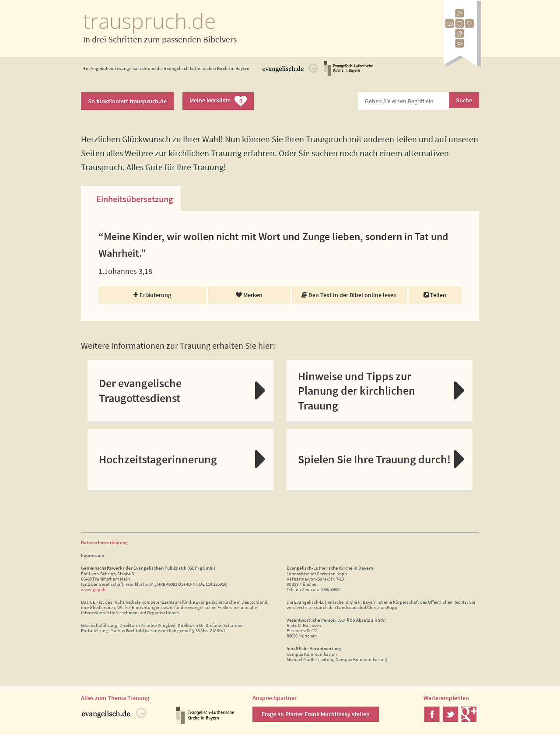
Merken (249, 295)
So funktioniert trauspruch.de (127, 101)
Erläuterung (152, 295)
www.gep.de (94, 589)
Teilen (435, 295)
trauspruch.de (149, 21)
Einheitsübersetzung (135, 199)
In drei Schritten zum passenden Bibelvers (160, 39)
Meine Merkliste (218, 101)
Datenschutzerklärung (104, 542)
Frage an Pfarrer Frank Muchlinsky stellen (316, 714)
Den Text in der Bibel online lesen (349, 295)
